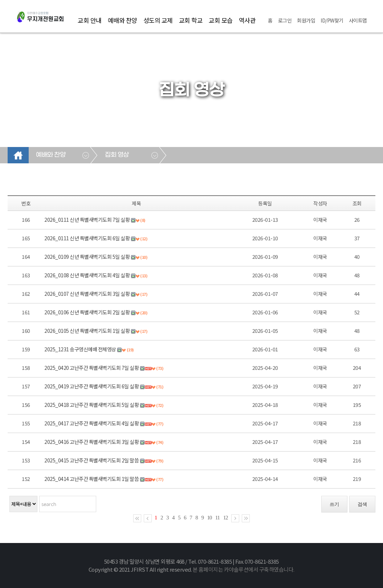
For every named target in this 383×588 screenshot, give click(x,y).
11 (217, 518)
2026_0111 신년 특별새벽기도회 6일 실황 (87, 238)
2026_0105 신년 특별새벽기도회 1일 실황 (87, 331)
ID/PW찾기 (332, 20)
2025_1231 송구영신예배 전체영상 (80, 349)
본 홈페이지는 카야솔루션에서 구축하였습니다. (244, 569)
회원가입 (306, 20)
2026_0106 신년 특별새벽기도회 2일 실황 (87, 312)
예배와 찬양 (123, 20)
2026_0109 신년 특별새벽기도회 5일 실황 (87, 257)
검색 (362, 504)
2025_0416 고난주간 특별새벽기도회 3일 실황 (91, 442)
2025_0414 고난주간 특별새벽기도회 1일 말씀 (91, 479)
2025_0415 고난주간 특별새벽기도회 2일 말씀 (91, 460)
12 (226, 518)
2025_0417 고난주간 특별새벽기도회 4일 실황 (91, 423)
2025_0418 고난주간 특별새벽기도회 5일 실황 (91, 405)
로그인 (285, 20)
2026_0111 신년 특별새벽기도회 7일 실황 (87, 220)
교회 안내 (90, 20)
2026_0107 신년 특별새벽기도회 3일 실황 (87, 294)
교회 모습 (221, 20)
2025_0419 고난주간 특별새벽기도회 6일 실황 (91, 386)
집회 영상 (117, 155)
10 (209, 518)
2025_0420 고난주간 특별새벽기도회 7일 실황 (91, 368)
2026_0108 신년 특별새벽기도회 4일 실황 (87, 275)
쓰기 (334, 504)
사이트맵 (358, 20)
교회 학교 (191, 20)
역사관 (247, 20)
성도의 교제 (158, 20)
